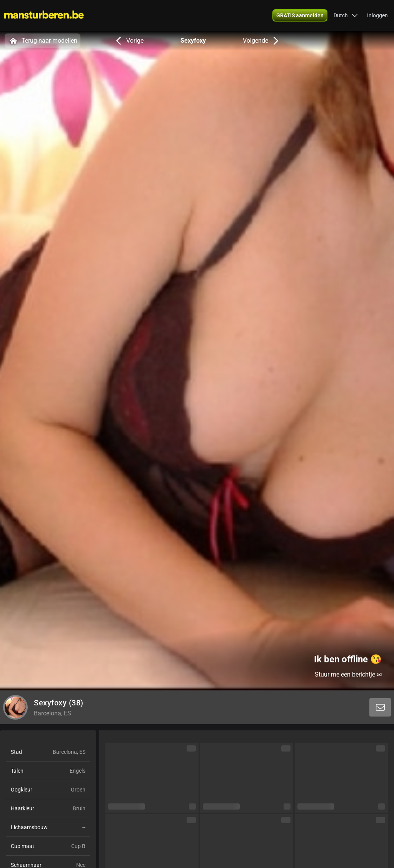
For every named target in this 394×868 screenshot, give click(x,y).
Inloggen (377, 15)
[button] (346, 15)
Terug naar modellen (43, 41)
